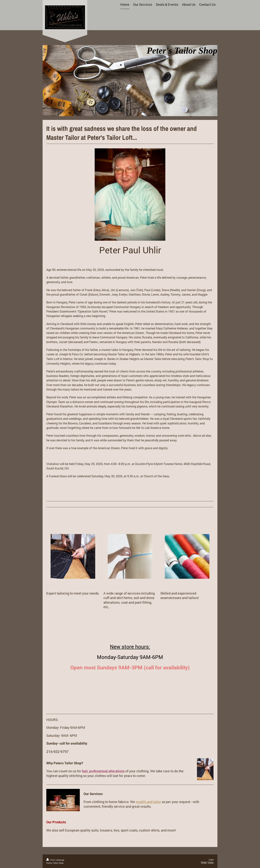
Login (211, 860)
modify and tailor (148, 802)
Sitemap (60, 860)
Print (51, 860)
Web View (207, 863)
